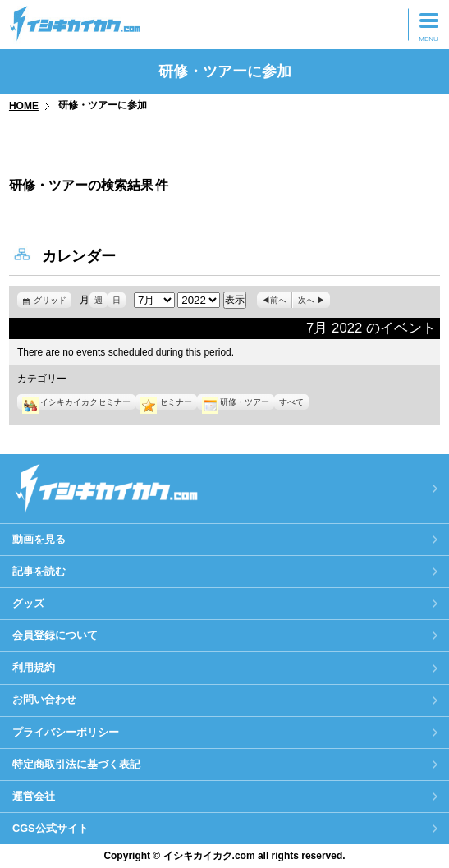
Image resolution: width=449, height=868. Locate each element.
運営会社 (34, 796)
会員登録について (55, 635)
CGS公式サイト (50, 828)
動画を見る (39, 539)
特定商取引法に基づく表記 (76, 764)
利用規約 (34, 667)
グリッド (53, 300)
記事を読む (39, 571)
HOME (24, 106)
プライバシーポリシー (66, 732)
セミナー (166, 402)
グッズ (28, 603)
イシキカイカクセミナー (76, 402)
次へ (306, 300)
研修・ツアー (236, 402)
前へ (278, 300)
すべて (291, 402)
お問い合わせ (44, 699)
